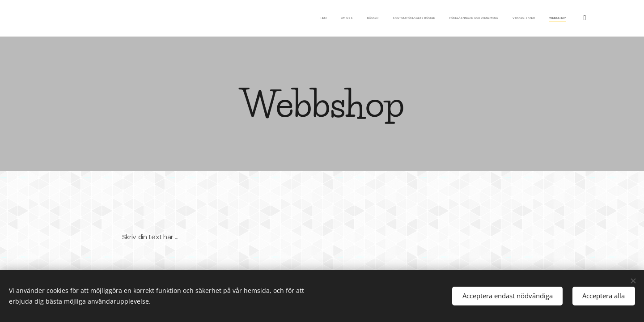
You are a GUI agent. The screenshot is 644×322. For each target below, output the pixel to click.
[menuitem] (478, 18)
